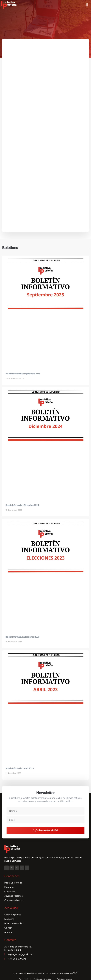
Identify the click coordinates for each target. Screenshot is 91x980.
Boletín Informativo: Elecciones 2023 (22, 637)
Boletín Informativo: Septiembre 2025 (23, 374)
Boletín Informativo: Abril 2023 (20, 768)
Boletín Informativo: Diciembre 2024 (22, 505)
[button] (87, 5)
